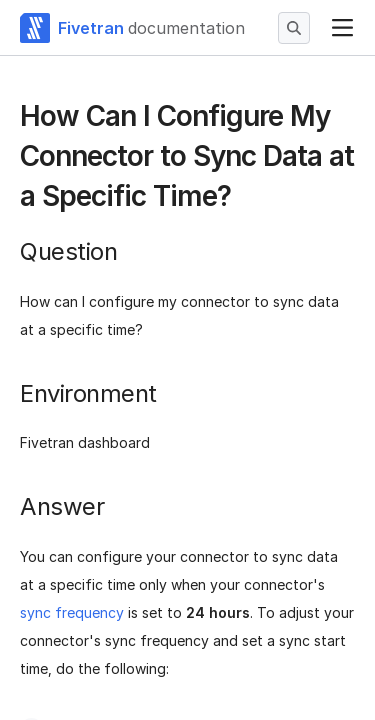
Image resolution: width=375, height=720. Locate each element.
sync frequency (72, 612)
